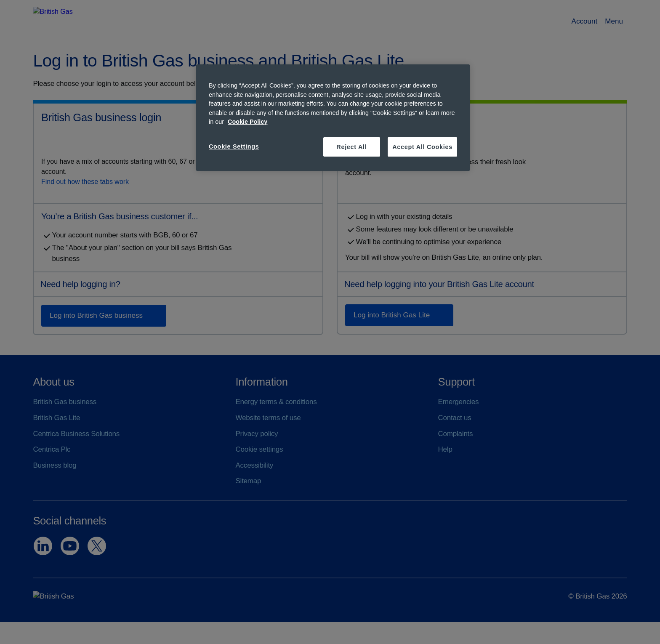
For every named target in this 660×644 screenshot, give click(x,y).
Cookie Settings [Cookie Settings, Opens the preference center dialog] (234, 146)
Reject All (351, 147)
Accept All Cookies (422, 147)
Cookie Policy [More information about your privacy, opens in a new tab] (247, 122)
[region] (333, 118)
